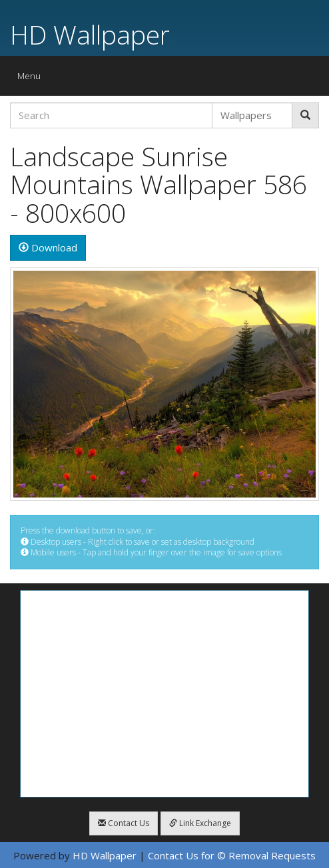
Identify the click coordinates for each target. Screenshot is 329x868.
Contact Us (124, 823)
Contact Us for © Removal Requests (232, 855)
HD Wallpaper (90, 34)
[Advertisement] (164, 694)
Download (48, 247)
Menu (32, 79)
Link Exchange (200, 823)
